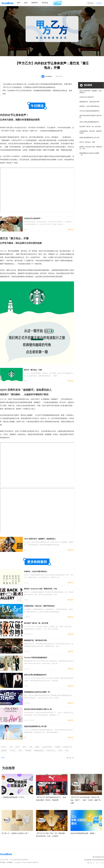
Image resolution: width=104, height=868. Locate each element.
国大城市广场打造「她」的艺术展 (90, 127)
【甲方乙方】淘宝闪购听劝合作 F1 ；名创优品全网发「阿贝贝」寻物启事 (51, 799)
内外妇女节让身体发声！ (87, 97)
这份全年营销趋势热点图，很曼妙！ (83, 833)
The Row (12, 751)
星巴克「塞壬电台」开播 (87, 142)
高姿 (67, 751)
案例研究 (35, 3)
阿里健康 (28, 751)
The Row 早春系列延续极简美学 (89, 111)
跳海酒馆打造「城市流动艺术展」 (90, 102)
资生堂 (60, 751)
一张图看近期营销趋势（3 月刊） (13, 797)
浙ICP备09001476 (98, 857)
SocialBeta (49, 76)
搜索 (91, 3)
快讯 (19, 3)
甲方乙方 (4, 747)
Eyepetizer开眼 (47, 747)
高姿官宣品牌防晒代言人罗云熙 (89, 138)
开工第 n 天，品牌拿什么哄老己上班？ (15, 833)
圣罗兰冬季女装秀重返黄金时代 (89, 122)
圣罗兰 (20, 751)
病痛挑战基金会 (39, 751)
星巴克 (18, 747)
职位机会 (45, 3)
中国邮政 (57, 747)
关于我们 (3, 862)
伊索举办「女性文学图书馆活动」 (90, 106)
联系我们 (10, 862)
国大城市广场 (67, 747)
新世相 (37, 747)
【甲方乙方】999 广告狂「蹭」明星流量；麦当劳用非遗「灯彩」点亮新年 (51, 835)
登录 (100, 3)
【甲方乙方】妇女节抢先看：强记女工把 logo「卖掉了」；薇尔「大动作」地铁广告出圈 (86, 800)
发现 (26, 3)
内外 (11, 747)
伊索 (31, 747)
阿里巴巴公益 (51, 751)
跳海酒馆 (4, 751)
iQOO (24, 747)
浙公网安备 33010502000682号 (94, 860)
